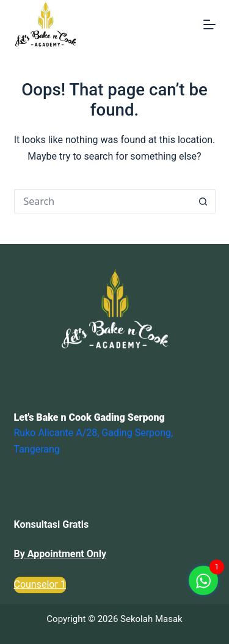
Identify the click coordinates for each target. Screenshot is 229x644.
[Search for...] (103, 201)
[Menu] (209, 24)
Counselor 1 (40, 584)
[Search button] (203, 201)
